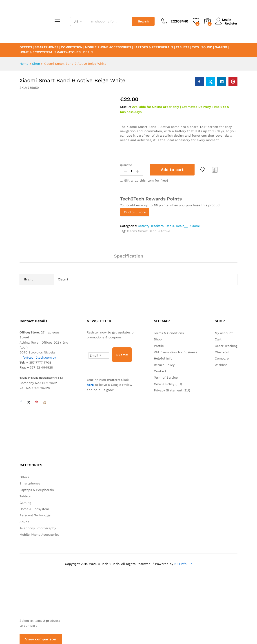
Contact (160, 370)
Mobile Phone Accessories (108, 47)
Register (231, 23)
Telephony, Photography (38, 527)
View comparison (41, 638)
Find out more (135, 211)
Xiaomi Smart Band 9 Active (148, 230)
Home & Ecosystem (36, 52)
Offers (26, 47)
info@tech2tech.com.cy (38, 357)
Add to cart (172, 170)
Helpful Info (163, 358)
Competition (72, 47)
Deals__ (182, 225)
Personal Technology (35, 514)
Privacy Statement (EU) (172, 389)
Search (143, 21)
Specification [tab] (128, 255)
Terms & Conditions (169, 332)
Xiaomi (195, 225)
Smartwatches (68, 52)
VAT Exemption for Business (175, 351)
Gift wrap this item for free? (144, 180)
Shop (36, 64)
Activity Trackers (151, 225)
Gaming (221, 47)
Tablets (183, 47)
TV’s (195, 47)
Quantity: (126, 165)
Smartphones (47, 47)
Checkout (222, 351)
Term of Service (166, 377)
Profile (159, 345)
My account (224, 332)
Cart (218, 338)
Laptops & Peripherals (153, 47)
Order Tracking (226, 345)
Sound (207, 47)
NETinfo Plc (183, 563)
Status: (125, 107)
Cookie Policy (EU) (168, 383)
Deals (88, 52)
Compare (215, 170)
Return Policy (164, 364)
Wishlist (221, 364)
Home (24, 64)
